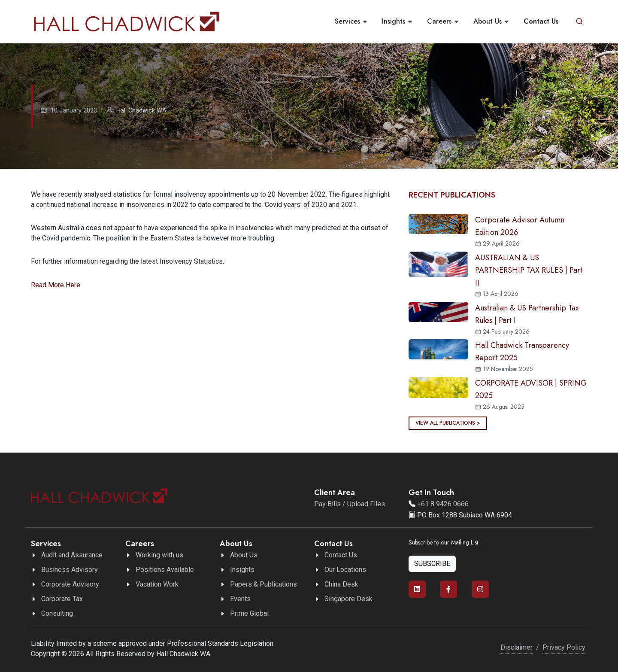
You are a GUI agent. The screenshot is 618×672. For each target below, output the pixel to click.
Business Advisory (70, 570)
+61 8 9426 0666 (443, 504)
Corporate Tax (62, 599)
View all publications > (448, 423)
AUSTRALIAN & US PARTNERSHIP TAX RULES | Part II (529, 270)
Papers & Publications (264, 584)
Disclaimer (517, 647)
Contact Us (341, 555)
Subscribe (432, 564)
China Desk (341, 584)
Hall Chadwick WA (141, 111)
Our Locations (345, 570)
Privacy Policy (564, 647)
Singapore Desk (348, 599)
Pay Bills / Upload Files (350, 504)
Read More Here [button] (56, 285)
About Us (244, 555)
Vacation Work (157, 584)
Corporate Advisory (70, 584)
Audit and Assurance (72, 555)
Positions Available (165, 570)
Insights (242, 570)
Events (240, 599)
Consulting (57, 613)
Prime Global (249, 613)
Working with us (159, 555)
